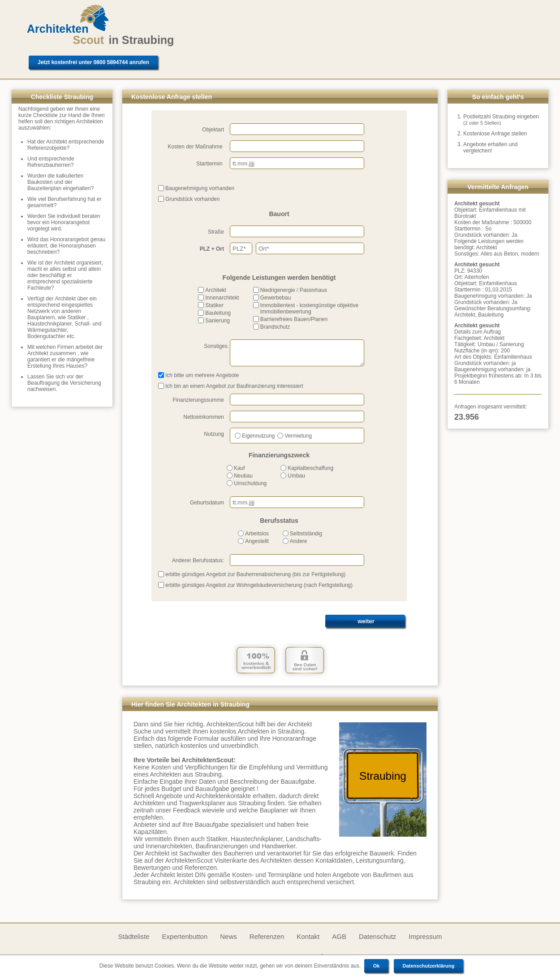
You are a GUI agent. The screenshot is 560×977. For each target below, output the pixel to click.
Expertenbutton (185, 936)
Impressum (425, 936)
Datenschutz (377, 936)
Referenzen (267, 936)
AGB (339, 936)
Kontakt (308, 936)
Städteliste (134, 936)
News (228, 936)
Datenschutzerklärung (429, 966)
